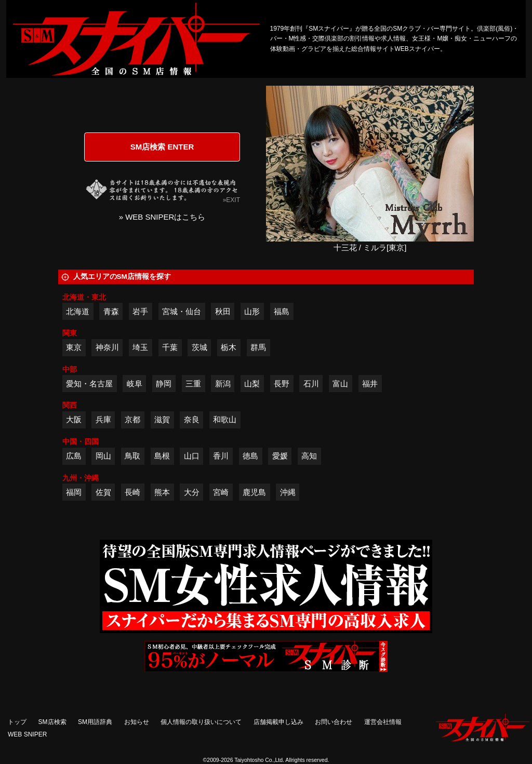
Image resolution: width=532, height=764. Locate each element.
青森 (111, 311)
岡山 (103, 456)
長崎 (132, 492)
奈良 (192, 419)
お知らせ (137, 722)
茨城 (199, 347)
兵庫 (103, 419)
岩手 (140, 311)
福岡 (74, 492)
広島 (74, 456)
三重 (193, 384)
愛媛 (280, 456)
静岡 (164, 384)
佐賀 (103, 492)
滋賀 (162, 419)
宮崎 (221, 492)
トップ (17, 722)
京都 (132, 419)
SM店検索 (52, 722)
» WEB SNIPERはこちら (162, 217)
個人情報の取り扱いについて (201, 722)
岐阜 (135, 384)
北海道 (78, 311)
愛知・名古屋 (89, 384)
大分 (192, 492)
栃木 (229, 347)
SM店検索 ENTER (162, 147)
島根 (162, 456)
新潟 (223, 384)
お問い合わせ (334, 722)
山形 (252, 311)
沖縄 (288, 492)
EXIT (233, 200)
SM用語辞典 (95, 722)
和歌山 (225, 419)
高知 (309, 456)
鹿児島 (254, 492)
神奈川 (107, 347)
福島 (282, 311)
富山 (340, 384)
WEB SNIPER (27, 734)
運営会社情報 (383, 722)
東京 (74, 347)
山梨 (252, 384)
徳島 (250, 456)
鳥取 (132, 456)
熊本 (162, 492)
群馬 (258, 347)
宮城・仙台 (182, 311)
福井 (370, 384)
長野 (282, 384)
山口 (192, 456)
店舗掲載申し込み (278, 722)
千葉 (170, 347)
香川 (221, 456)
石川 (311, 384)
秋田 (223, 311)
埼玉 (140, 347)
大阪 (74, 419)
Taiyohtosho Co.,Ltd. (259, 760)
